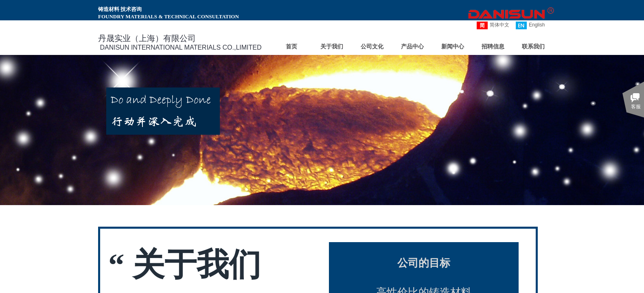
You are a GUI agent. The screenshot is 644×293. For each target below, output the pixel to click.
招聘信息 (493, 47)
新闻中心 (453, 47)
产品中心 (412, 47)
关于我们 (332, 47)
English (530, 25)
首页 (291, 47)
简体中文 (493, 25)
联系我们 (533, 47)
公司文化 (372, 47)
